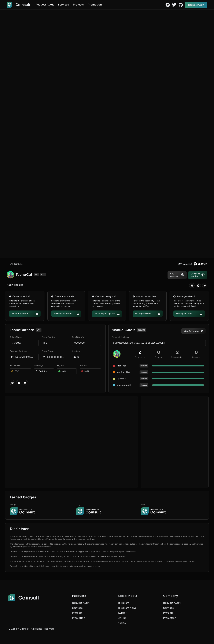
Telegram (123, 603)
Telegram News (127, 608)
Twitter (122, 613)
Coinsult (23, 5)
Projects (78, 5)
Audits (122, 623)
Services (63, 5)
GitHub (122, 618)
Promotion (95, 5)
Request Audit (45, 5)
